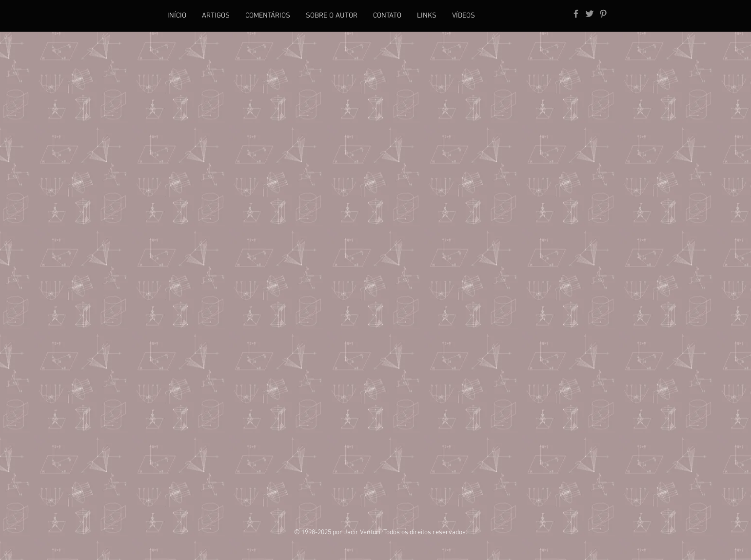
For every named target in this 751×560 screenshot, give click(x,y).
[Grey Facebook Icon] (576, 14)
